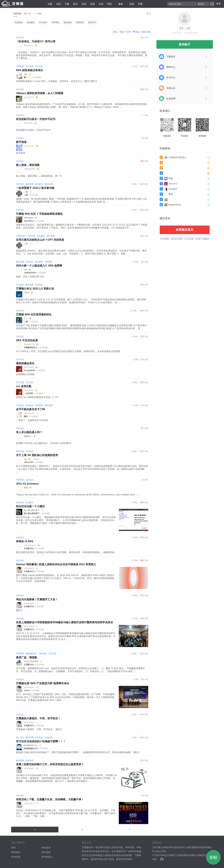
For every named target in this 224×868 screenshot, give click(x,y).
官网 (140, 4)
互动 (101, 4)
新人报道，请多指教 (28, 165)
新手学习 (92, 22)
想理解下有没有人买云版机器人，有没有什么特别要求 (44, 443)
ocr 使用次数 (24, 386)
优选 (130, 4)
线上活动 (20, 738)
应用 (92, 4)
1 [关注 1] (149, 13)
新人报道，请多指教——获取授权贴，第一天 (39, 176)
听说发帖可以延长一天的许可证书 (36, 119)
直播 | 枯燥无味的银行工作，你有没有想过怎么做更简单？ (50, 764)
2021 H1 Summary (27, 484)
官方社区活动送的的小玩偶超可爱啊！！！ (41, 741)
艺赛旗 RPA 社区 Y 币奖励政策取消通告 (39, 214)
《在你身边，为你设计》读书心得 (36, 41)
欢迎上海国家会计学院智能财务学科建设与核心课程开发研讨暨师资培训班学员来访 (64, 622)
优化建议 (31, 22)
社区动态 (20, 38)
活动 (84, 4)
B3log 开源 (166, 855)
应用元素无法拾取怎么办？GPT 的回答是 (40, 240)
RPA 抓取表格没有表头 (29, 70)
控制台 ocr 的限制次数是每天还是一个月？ (38, 397)
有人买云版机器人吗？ (29, 432)
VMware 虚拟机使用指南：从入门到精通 (40, 93)
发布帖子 (185, 44)
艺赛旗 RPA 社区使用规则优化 (34, 314)
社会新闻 (18, 22)
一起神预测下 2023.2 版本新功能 (35, 188)
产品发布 (20, 285)
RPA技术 (46, 848)
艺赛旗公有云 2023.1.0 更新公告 (35, 289)
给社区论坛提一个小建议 (30, 506)
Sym (155, 859)
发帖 (213, 857)
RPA (13, 848)
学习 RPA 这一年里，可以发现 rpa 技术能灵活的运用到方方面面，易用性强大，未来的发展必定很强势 (68, 351)
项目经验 (68, 22)
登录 (218, 4)
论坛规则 (165, 239)
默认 (116, 32)
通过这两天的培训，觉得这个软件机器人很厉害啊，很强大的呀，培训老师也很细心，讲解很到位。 (66, 552)
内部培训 (20, 480)
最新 (119, 4)
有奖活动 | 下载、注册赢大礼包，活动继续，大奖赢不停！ (50, 799)
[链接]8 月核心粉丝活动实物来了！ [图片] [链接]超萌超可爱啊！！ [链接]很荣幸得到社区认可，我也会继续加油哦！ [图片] (78, 752)
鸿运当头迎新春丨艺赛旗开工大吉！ (37, 599)
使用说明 (80, 22)
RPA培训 (46, 852)
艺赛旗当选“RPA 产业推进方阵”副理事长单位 (43, 683)
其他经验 (49, 738)
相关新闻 (39, 262)
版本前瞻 (29, 184)
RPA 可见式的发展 (27, 340)
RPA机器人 (47, 857)
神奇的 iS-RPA (25, 541)
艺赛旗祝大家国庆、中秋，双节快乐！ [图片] (39, 729)
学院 (109, 4)
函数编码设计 (31, 654)
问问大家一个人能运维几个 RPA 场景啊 (39, 266)
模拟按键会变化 (25, 363)
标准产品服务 (202, 239)
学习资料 (43, 22)
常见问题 (189, 239)
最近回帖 (146, 32)
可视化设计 (21, 236)
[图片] (19, 610)
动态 (59, 4)
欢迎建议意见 (185, 230)
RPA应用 (16, 857)
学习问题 (29, 66)
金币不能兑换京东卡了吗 (30, 409)
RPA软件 (16, 852)
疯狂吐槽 (49, 184)
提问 (75, 4)
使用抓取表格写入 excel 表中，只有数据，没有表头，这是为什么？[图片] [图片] (56, 81)
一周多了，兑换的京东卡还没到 (32, 420)
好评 (128, 32)
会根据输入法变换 (25, 374)
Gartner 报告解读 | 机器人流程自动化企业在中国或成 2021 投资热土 (56, 564)
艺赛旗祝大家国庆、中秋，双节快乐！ (38, 718)
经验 (50, 4)
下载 (67, 4)
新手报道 (21, 142)
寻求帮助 (55, 22)
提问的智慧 (177, 239)
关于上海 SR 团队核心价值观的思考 (37, 455)
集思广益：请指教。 (28, 657)
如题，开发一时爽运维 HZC (30, 277)
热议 (122, 32)
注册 (188, 28)
